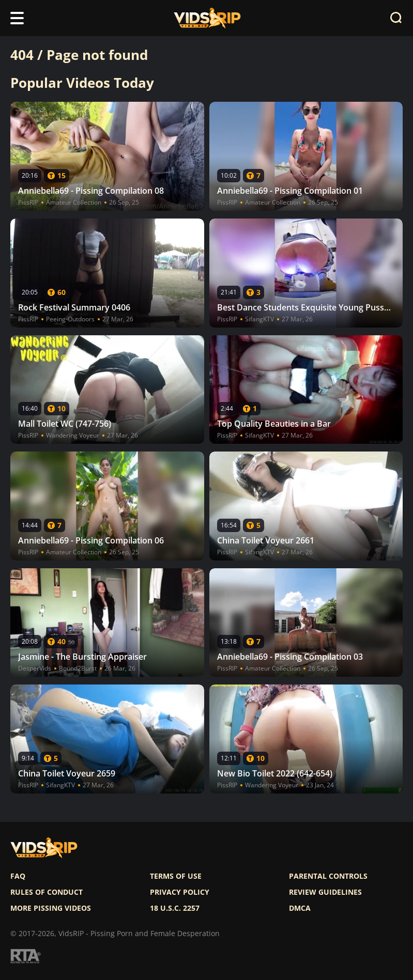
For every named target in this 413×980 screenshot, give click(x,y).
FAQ (18, 876)
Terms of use (176, 876)
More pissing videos (51, 908)
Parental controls (328, 876)
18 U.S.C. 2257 (175, 908)
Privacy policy (180, 892)
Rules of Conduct (47, 892)
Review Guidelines (325, 892)
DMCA (300, 908)
